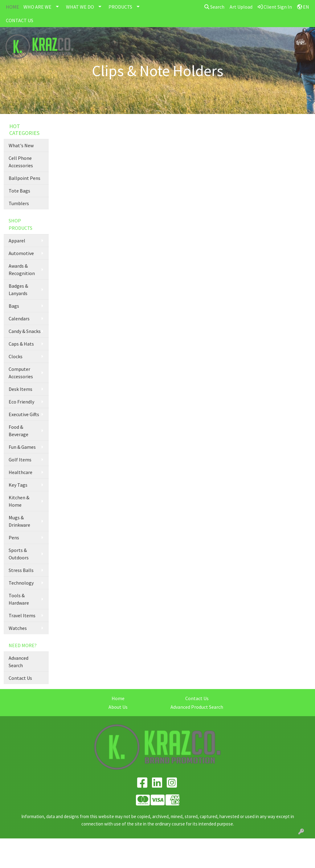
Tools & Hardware (19, 599)
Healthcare (20, 472)
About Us (118, 707)
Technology (21, 583)
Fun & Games (22, 447)
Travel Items (22, 615)
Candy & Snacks (25, 331)
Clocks (16, 356)
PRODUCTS (120, 7)
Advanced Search (18, 662)
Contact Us (20, 678)
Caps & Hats (21, 344)
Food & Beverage (18, 431)
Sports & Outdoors (19, 554)
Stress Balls (21, 570)
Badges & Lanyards (18, 290)
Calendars (19, 318)
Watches (18, 628)
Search (214, 7)
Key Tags (18, 485)
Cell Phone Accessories (21, 162)
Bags (14, 306)
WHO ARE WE (37, 7)
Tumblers (19, 203)
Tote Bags (19, 191)
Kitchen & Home (19, 501)
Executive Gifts (24, 414)
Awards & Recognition (22, 270)
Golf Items (20, 460)
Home (118, 698)
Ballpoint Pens (25, 178)
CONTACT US (20, 20)
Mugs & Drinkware (19, 521)
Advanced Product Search (197, 707)
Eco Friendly (21, 402)
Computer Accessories (21, 373)
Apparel (17, 241)
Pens (14, 537)
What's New (21, 145)
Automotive (21, 253)
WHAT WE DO (80, 7)
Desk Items (20, 389)
